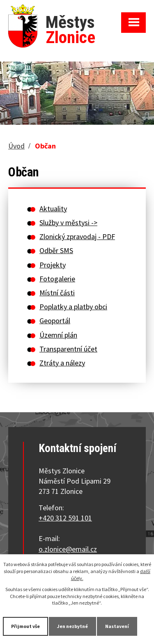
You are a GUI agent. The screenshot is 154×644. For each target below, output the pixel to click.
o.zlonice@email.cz (68, 549)
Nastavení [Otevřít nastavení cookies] (117, 626)
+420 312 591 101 (65, 518)
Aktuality (53, 209)
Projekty (53, 265)
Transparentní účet (68, 349)
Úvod (16, 146)
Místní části (57, 293)
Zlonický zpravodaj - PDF (77, 236)
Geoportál (55, 321)
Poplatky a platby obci (73, 307)
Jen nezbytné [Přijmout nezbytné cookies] (72, 626)
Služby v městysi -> (68, 223)
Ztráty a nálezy (62, 363)
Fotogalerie (57, 279)
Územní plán (58, 335)
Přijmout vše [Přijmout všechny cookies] (25, 626)
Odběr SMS (56, 250)
